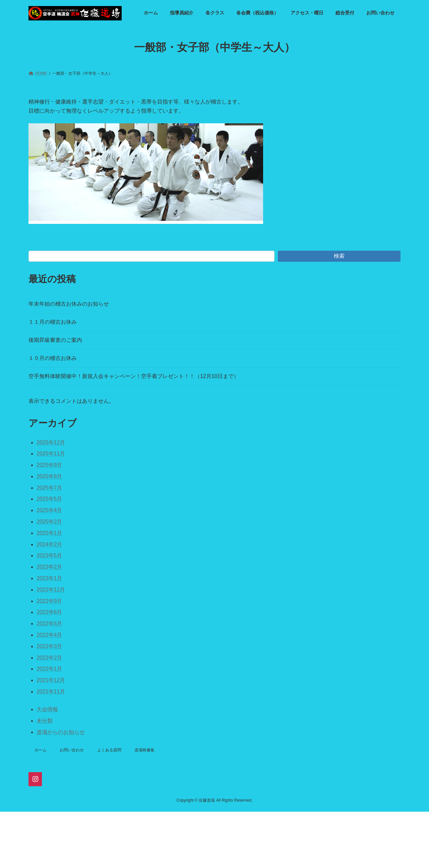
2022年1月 (49, 669)
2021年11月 (51, 692)
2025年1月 (49, 533)
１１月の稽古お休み (53, 322)
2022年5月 (49, 624)
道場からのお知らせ (61, 732)
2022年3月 (49, 646)
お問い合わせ (72, 750)
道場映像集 (144, 750)
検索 (339, 256)
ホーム (41, 750)
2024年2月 (49, 544)
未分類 (45, 721)
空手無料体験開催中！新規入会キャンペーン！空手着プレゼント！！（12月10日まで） (134, 376)
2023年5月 (49, 555)
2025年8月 (49, 476)
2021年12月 (51, 680)
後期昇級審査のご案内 (55, 340)
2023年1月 (49, 578)
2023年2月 (49, 567)
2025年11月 (51, 454)
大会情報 (47, 709)
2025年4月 (49, 510)
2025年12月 (51, 443)
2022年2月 (49, 658)
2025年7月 (49, 488)
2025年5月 (49, 499)
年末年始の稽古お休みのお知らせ (69, 304)
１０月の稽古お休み (53, 358)
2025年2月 (49, 522)
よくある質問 (109, 750)
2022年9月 (49, 601)
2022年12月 (51, 590)
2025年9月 (49, 465)
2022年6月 (49, 612)
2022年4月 (49, 635)
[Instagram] (35, 779)
